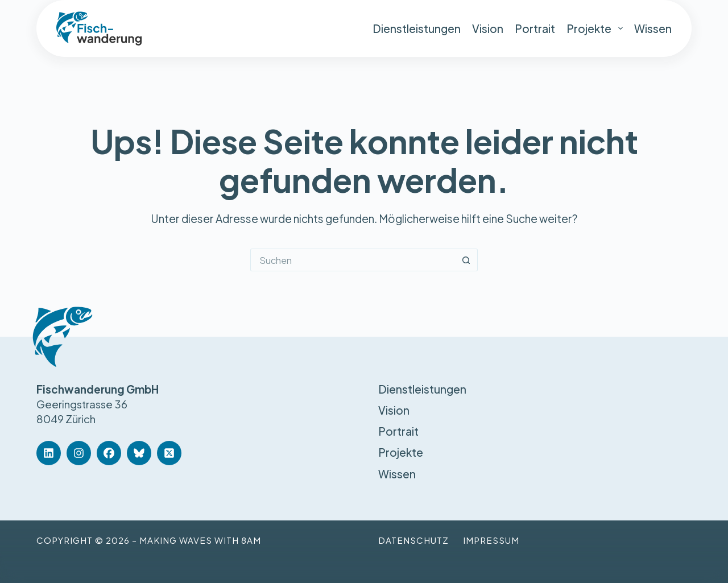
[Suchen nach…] (353, 260)
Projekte (595, 28)
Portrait (535, 28)
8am (251, 540)
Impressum (491, 540)
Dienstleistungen (417, 28)
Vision (488, 28)
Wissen (653, 28)
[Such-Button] (466, 260)
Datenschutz (413, 540)
